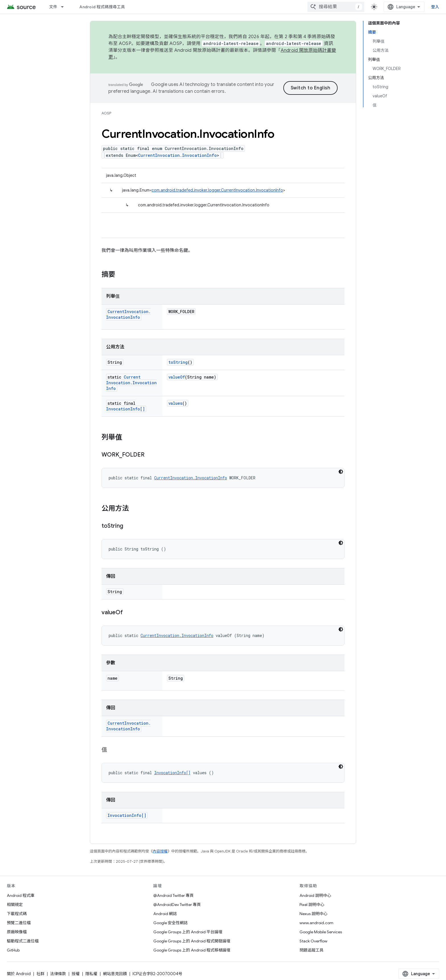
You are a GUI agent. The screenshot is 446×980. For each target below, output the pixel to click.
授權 (76, 974)
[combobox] (336, 7)
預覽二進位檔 (19, 923)
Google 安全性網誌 (171, 923)
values (175, 403)
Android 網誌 (165, 914)
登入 (435, 7)
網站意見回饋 (115, 974)
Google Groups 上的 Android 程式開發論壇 (192, 941)
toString (178, 362)
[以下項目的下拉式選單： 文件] (65, 7)
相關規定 (15, 905)
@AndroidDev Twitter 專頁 (177, 905)
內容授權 (160, 851)
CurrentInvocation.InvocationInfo (177, 155)
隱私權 (91, 974)
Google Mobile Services (321, 932)
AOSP (106, 113)
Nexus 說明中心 (313, 914)
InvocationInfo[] (125, 409)
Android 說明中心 (315, 895)
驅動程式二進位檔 (23, 941)
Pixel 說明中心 (312, 905)
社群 (40, 974)
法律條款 (58, 974)
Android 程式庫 (21, 895)
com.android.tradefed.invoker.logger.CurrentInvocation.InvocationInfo (217, 190)
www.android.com (316, 923)
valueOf (177, 377)
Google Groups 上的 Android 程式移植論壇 (192, 950)
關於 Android (19, 974)
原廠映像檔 (17, 932)
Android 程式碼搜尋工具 (102, 7)
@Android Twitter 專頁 (174, 895)
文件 (53, 7)
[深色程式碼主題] (341, 472)
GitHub (13, 950)
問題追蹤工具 (311, 950)
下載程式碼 (17, 914)
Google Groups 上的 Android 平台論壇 (188, 932)
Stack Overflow (313, 941)
